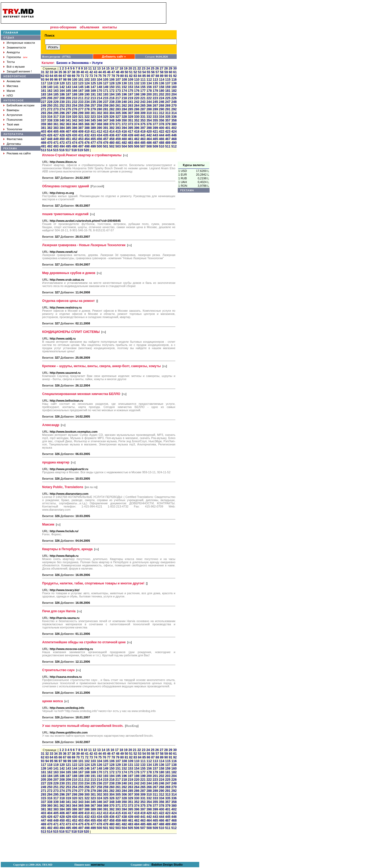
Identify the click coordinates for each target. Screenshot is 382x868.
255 (81, 106)
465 (155, 139)
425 (44, 135)
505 (131, 146)
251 (56, 106)
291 (168, 109)
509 (155, 146)
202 (162, 94)
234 (87, 102)
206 (50, 98)
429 (68, 135)
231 (68, 102)
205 (44, 98)
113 (155, 80)
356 (162, 120)
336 (174, 117)
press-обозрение (63, 27)
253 (68, 106)
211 (81, 98)
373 (131, 124)
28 (166, 68)
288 (149, 109)
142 (62, 87)
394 (124, 128)
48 (118, 72)
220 (137, 98)
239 (118, 102)
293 (44, 113)
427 (56, 135)
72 (87, 76)
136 (162, 83)
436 (112, 135)
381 (44, 128)
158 (162, 87)
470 (50, 143)
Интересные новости (21, 43)
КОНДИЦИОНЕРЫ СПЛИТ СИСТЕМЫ (71, 332)
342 (75, 120)
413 (106, 132)
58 (162, 72)
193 (106, 94)
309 (143, 113)
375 (143, 124)
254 (75, 106)
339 (56, 120)
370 (112, 124)
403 (44, 132)
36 (65, 72)
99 (69, 80)
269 (168, 106)
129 (118, 83)
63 (47, 76)
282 (112, 109)
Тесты (11, 62)
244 (149, 102)
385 (68, 128)
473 (68, 143)
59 (166, 72)
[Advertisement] (194, 82)
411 (93, 132)
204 (174, 94)
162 (50, 91)
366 (87, 124)
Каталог (48, 63)
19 (126, 68)
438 (124, 135)
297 (68, 113)
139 (44, 87)
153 (131, 87)
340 (62, 120)
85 (144, 76)
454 (87, 139)
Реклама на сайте (19, 153)
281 (106, 109)
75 (100, 76)
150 (112, 87)
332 (149, 117)
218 (124, 98)
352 (137, 120)
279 (93, 109)
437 (118, 135)
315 (44, 117)
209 (68, 98)
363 (68, 124)
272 (50, 109)
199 (143, 94)
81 (126, 76)
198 (137, 94)
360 (50, 124)
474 (75, 143)
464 (149, 139)
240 (124, 102)
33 (51, 72)
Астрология (14, 115)
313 (168, 113)
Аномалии (14, 81)
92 (175, 76)
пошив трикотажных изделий (65, 214)
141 (56, 87)
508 (149, 146)
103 (93, 80)
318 (62, 117)
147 (93, 87)
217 (118, 98)
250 (50, 106)
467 (168, 139)
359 (44, 124)
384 (62, 128)
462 (137, 139)
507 (143, 146)
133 (143, 83)
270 (174, 106)
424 (174, 132)
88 (157, 76)
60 (170, 72)
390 (99, 128)
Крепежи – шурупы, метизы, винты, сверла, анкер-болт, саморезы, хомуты (101, 366)
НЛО (10, 96)
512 (174, 146)
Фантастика (14, 139)
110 (137, 80)
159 (168, 87)
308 (137, 113)
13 (99, 68)
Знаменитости (16, 47)
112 (149, 80)
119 (56, 83)
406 (62, 132)
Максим (48, 524)
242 (137, 102)
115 (168, 80)
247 (168, 102)
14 (103, 68)
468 (174, 139)
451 (68, 139)
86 (148, 76)
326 (112, 117)
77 (109, 76)
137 (168, 83)
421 (155, 132)
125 (93, 83)
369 (106, 124)
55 (148, 72)
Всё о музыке (16, 67)
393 (118, 128)
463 (143, 139)
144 (75, 87)
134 (149, 83)
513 (44, 150)
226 (174, 98)
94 (47, 80)
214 (99, 98)
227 (44, 102)
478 (99, 143)
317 (56, 117)
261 (118, 106)
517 (68, 150)
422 (162, 132)
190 (87, 94)
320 (75, 117)
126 (99, 83)
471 (56, 143)
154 (137, 87)
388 (87, 128)
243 (143, 102)
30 (175, 68)
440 (137, 135)
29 (170, 68)
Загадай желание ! (19, 71)
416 (124, 132)
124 (87, 83)
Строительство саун (58, 670)
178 (149, 91)
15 (108, 68)
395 (131, 128)
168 (87, 91)
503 (118, 146)
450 (62, 139)
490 (174, 143)
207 (56, 98)
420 (149, 132)
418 (137, 132)
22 (139, 68)
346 (99, 120)
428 (62, 135)
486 (149, 143)
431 (81, 135)
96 (56, 80)
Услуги (97, 63)
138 (174, 83)
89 (162, 76)
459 (118, 139)
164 (62, 91)
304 (112, 113)
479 (106, 143)
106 (112, 80)
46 (109, 72)
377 (155, 124)
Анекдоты (13, 52)
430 (75, 135)
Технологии (14, 129)
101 (81, 80)
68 (69, 76)
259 (106, 106)
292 (174, 109)
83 (135, 76)
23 (144, 68)
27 (161, 68)
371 (118, 124)
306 (124, 113)
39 (78, 72)
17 (117, 68)
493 (56, 146)
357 (168, 120)
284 (124, 109)
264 (137, 106)
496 (75, 146)
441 (143, 135)
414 (112, 132)
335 (168, 117)
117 (44, 83)
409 (81, 132)
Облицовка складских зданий (66, 186)
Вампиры (13, 110)
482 (124, 143)
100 (75, 80)
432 (87, 135)
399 (155, 128)
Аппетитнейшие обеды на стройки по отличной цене (84, 642)
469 (44, 143)
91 (170, 76)
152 (124, 87)
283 (118, 109)
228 (50, 102)
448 (50, 139)
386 (75, 128)
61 (175, 72)
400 (162, 128)
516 (62, 150)
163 (56, 91)
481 (118, 143)
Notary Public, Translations (63, 487)
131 (131, 83)
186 (62, 94)
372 (124, 124)
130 (124, 83)
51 (131, 72)
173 (118, 91)
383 (56, 128)
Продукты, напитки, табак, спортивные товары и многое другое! (93, 583)
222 (149, 98)
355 (155, 120)
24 (148, 68)
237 (106, 102)
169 (93, 91)
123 (81, 83)
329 (131, 117)
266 (149, 106)
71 (82, 76)
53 (140, 72)
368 (99, 124)
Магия (11, 91)
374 (137, 124)
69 (73, 76)
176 (137, 91)
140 (50, 87)
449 (56, 139)
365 (81, 124)
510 (162, 146)
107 (118, 80)
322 (87, 117)
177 (143, 91)
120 (62, 83)
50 (126, 72)
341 (68, 120)
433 (93, 135)
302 (99, 113)
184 (50, 94)
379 (168, 124)
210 (75, 98)
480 (112, 143)
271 (44, 109)
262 (124, 106)
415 (118, 132)
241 (131, 102)
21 (135, 68)
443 (155, 135)
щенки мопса (53, 701)
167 (81, 91)
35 (60, 72)
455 (93, 139)
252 (62, 106)
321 (81, 117)
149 (106, 87)
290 (162, 109)
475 (81, 143)
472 (62, 143)
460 (124, 139)
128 (112, 83)
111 (143, 80)
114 (162, 80)
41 (87, 72)
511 (168, 146)
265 (143, 106)
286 (137, 109)
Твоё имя (13, 124)
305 (118, 113)
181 (168, 91)
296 (62, 113)
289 (155, 109)
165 (68, 91)
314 (174, 113)
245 (155, 102)
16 (112, 68)
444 (162, 135)
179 (155, 91)
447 (44, 139)
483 (131, 143)
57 (157, 72)
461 (131, 139)
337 (44, 120)
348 (112, 120)
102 (87, 80)
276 (75, 109)
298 (75, 113)
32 (47, 72)
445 (168, 135)
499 (93, 146)
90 (166, 76)
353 (143, 120)
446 (174, 135)
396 (137, 128)
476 (87, 143)
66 (60, 76)
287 (143, 109)
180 (162, 91)
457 (106, 139)
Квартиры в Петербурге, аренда (67, 549)
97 (60, 80)
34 (56, 72)
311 (155, 113)
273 (56, 109)
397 (143, 128)
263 (131, 106)
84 (140, 76)
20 (130, 68)
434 (99, 135)
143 (68, 87)
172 (112, 91)
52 (135, 72)
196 (124, 94)
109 (131, 80)
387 (81, 128)
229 (56, 102)
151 (118, 87)
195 (118, 94)
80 (122, 76)
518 (74, 150)
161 (44, 91)
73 (91, 76)
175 (131, 91)
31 (43, 72)
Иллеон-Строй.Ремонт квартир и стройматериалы (82, 155)
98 (65, 80)
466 (162, 139)
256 (87, 106)
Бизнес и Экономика (73, 63)
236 (99, 102)
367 (93, 124)
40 (82, 72)
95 (52, 80)
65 (56, 76)
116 (174, 80)
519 (80, 150)
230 (62, 102)
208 (62, 98)
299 (81, 113)
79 (118, 76)
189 (81, 94)
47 (113, 72)
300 (87, 113)
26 (157, 68)
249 (44, 106)
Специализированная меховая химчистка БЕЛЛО (81, 394)
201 (155, 94)
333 (155, 117)
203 (168, 94)
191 (93, 94)
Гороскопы (14, 57)
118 (50, 83)
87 (153, 76)
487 (155, 143)
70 (78, 76)
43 (96, 72)
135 (155, 83)
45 (104, 72)
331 (143, 117)
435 (106, 135)
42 (91, 72)
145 (81, 87)
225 (168, 98)
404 (50, 132)
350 (124, 120)
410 (87, 132)
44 (100, 72)
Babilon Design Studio (167, 865)
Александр (51, 425)
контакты (110, 27)
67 (65, 76)
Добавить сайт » (114, 57)
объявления (89, 27)
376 (149, 124)
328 (124, 117)
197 (131, 94)
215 (106, 98)
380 (174, 124)
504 (124, 146)
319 (68, 117)
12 (94, 68)
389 (93, 128)
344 (87, 120)
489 (168, 143)
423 (168, 132)
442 (149, 135)
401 (168, 128)
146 (87, 87)
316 (50, 117)
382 (50, 128)
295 (56, 113)
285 (131, 109)
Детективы (14, 144)
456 (99, 139)
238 (112, 102)
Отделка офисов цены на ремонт (68, 301)
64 (51, 76)
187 (68, 94)
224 (162, 98)
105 (106, 80)
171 (106, 91)
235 (93, 102)
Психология (15, 120)
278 (87, 109)
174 (124, 91)
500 (99, 146)
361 (56, 124)
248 (174, 102)
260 (112, 106)
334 (162, 117)
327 (118, 117)
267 (155, 106)
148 (99, 87)
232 (75, 102)
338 (50, 120)
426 (50, 135)
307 (131, 113)
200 (149, 94)
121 (68, 83)
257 (93, 106)
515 (56, 150)
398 (149, 128)
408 (75, 132)
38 (73, 72)
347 (106, 120)
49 (122, 72)
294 (50, 113)
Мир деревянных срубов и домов (69, 273)
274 (62, 109)
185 (56, 94)
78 (113, 76)
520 (86, 150)
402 (174, 128)
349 (118, 120)
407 (68, 132)
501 (106, 146)
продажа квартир (56, 462)
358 (174, 120)
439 (131, 135)
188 (75, 94)
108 (124, 80)
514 (50, 150)
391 (106, 128)
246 (162, 102)
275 (68, 109)
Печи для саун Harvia (59, 611)
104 (99, 80)
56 (153, 72)
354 (149, 120)
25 (153, 68)
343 (81, 120)
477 (93, 143)
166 (75, 91)
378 (162, 124)
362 (62, 124)
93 (43, 80)
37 (69, 72)
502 (112, 146)
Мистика (12, 86)
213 (93, 98)
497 (81, 146)
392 (112, 128)
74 (96, 76)
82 (131, 76)
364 (75, 124)
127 (106, 83)
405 (56, 132)
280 (99, 109)
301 (93, 113)
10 (86, 68)
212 (87, 98)
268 (162, 106)
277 (81, 109)
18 (121, 68)
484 (137, 143)
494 (62, 146)
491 (44, 146)
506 (137, 146)
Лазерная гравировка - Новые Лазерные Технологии (84, 245)
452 (75, 139)
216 (112, 98)
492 (50, 146)
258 (99, 106)
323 (93, 117)
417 (131, 132)
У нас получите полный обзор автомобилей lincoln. (83, 726)
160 (174, 87)
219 (131, 98)
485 (143, 143)
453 (81, 139)
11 (90, 68)
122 (75, 83)
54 (144, 72)
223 (155, 98)
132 (137, 83)
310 (149, 113)
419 (143, 132)
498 (87, 146)
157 (155, 87)
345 (93, 120)
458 (112, 139)
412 (99, 132)
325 (106, 117)
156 (149, 87)
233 (81, 102)
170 (99, 91)
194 (112, 94)
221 (143, 98)
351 (131, 120)
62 (43, 76)
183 (44, 94)
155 (143, 87)
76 (104, 76)
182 (174, 91)
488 (162, 143)
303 (106, 113)
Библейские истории (21, 105)
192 (99, 94)
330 (137, 117)
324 (99, 117)
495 (68, 146)
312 (162, 113)
